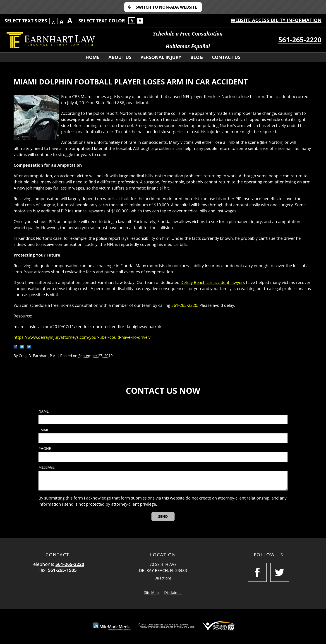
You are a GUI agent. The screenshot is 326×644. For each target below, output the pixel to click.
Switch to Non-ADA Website (166, 7)
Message (47, 467)
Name (44, 411)
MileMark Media (186, 627)
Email (44, 430)
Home (92, 57)
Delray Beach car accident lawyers (213, 282)
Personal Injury (161, 57)
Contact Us (226, 57)
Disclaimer (173, 593)
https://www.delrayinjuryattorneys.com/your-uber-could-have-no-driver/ (82, 337)
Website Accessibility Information (276, 20)
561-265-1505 (62, 570)
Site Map (151, 593)
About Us (120, 57)
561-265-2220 (300, 40)
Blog (197, 57)
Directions (163, 578)
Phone (45, 449)
